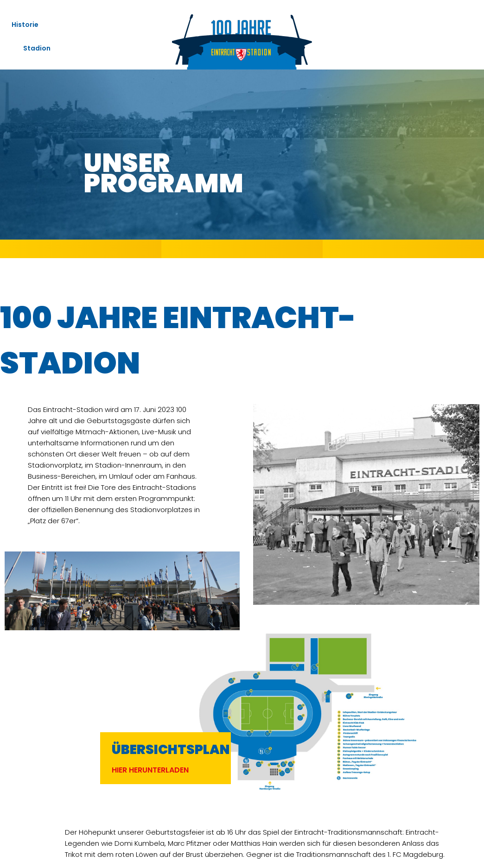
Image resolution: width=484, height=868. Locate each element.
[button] (150, 770)
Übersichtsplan (171, 750)
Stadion (39, 48)
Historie (25, 25)
